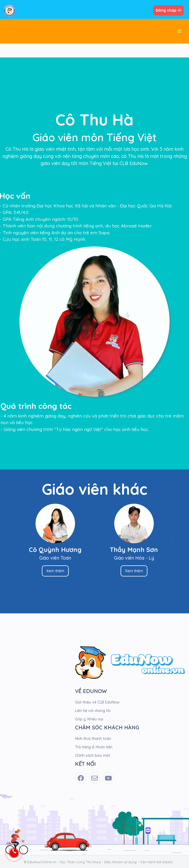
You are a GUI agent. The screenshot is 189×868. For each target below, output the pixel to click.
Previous (18, 541)
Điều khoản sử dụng (120, 862)
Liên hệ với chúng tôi (93, 711)
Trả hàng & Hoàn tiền (94, 747)
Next (171, 541)
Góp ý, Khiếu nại (89, 719)
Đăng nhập (168, 10)
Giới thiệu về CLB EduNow (97, 702)
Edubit (168, 862)
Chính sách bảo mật (93, 755)
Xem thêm (52, 571)
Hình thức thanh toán (93, 739)
